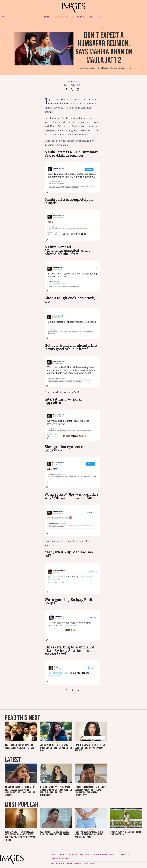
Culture (70, 17)
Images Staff (73, 81)
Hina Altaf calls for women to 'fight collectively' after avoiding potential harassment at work (20, 791)
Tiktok (87, 854)
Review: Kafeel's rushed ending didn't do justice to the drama (54, 833)
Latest (47, 17)
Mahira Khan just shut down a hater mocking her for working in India (56, 748)
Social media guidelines (99, 854)
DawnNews (77, 864)
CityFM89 (62, 864)
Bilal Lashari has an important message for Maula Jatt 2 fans (20, 746)
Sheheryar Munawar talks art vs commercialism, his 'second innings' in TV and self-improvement (91, 791)
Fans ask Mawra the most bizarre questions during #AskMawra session (91, 748)
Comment (81, 17)
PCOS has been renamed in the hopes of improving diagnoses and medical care (89, 835)
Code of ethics (114, 854)
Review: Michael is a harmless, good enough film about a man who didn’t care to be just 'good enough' (20, 836)
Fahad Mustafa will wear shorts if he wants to (126, 833)
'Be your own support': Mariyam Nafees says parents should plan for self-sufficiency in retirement (56, 791)
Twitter (71, 854)
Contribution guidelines (61, 858)
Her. (100, 17)
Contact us (55, 854)
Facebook (63, 854)
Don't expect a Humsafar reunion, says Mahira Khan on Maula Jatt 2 (104, 48)
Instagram (79, 854)
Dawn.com (54, 864)
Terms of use (125, 854)
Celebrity (58, 17)
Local (92, 17)
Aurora (70, 864)
